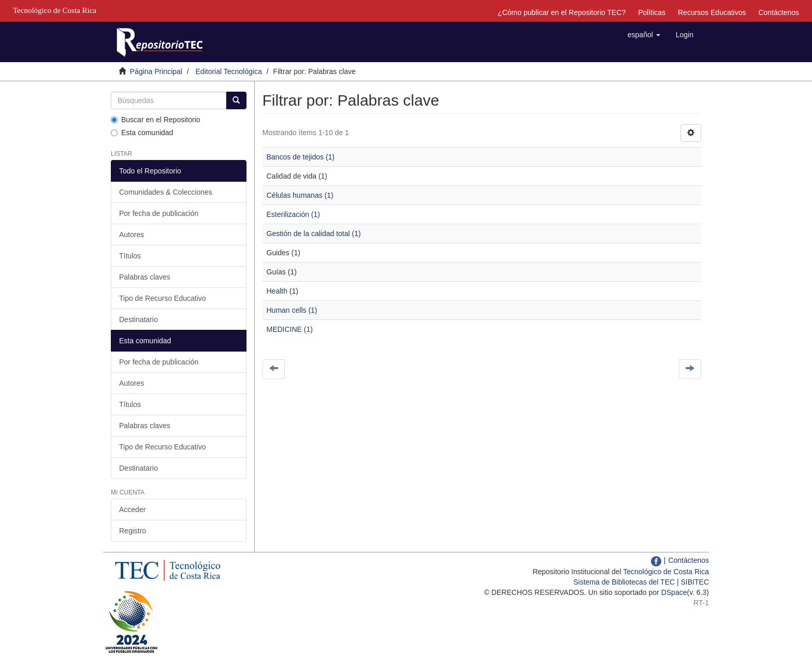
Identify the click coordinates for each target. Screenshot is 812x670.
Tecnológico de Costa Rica (666, 572)
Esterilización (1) (293, 214)
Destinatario (139, 319)
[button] (644, 35)
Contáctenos (779, 12)
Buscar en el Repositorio (156, 120)
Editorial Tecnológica (229, 71)
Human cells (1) (292, 310)
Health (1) (282, 291)
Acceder (132, 509)
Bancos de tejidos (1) (301, 157)
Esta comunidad (142, 133)
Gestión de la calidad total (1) (314, 234)
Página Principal (156, 71)
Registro (133, 531)
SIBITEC (695, 582)
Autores (132, 235)
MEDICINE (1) (290, 329)
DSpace (674, 592)
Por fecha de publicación (159, 213)
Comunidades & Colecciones (166, 192)
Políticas (652, 12)
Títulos (130, 256)
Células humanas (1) (300, 195)
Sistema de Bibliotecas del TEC (624, 582)
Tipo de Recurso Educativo (163, 298)
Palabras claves (145, 277)
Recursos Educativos (712, 12)
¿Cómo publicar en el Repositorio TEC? (562, 12)
